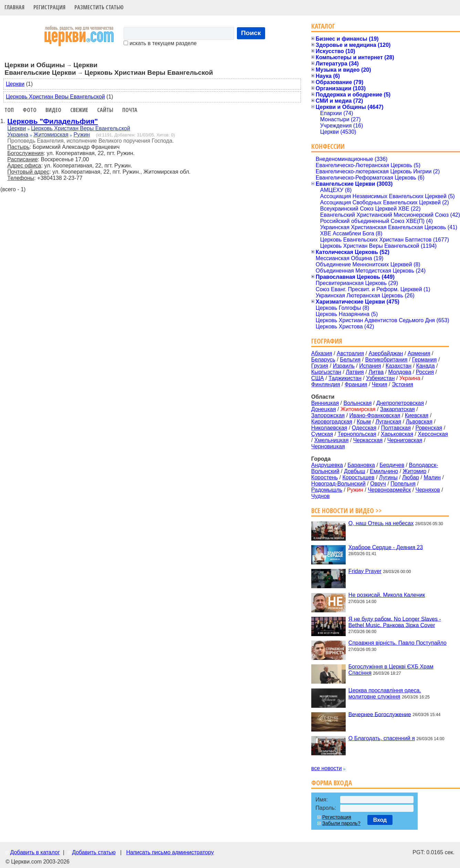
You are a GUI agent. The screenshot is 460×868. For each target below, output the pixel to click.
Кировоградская (332, 422)
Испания (370, 366)
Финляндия (326, 384)
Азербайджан (386, 353)
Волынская (358, 403)
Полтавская (396, 428)
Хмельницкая (332, 440)
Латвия (355, 372)
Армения (419, 353)
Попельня (403, 484)
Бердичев (392, 465)
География (327, 341)
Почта (130, 110)
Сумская (322, 434)
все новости (327, 768)
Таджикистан (345, 378)
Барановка (361, 465)
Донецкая (324, 409)
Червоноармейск (389, 490)
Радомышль (327, 490)
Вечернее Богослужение (380, 714)
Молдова (400, 372)
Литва (376, 372)
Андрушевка (327, 465)
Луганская (388, 422)
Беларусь (323, 360)
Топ (9, 110)
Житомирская (51, 135)
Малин (432, 477)
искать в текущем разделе (160, 43)
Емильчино (384, 471)
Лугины (388, 477)
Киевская (417, 415)
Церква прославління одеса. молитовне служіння (385, 693)
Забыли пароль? (341, 823)
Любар (411, 477)
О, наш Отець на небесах (381, 523)
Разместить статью (99, 7)
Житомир (415, 471)
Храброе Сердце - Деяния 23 (386, 547)
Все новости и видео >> (347, 510)
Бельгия (350, 360)
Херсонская (433, 434)
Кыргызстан (326, 372)
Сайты (105, 110)
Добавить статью (94, 852)
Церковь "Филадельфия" (53, 121)
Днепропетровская (400, 403)
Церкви (15, 84)
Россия (425, 372)
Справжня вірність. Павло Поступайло (398, 643)
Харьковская (397, 434)
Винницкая (325, 403)
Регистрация (49, 7)
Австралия (350, 353)
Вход (380, 820)
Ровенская (429, 428)
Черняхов (428, 490)
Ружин (82, 135)
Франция (356, 384)
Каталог (323, 26)
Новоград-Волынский (338, 484)
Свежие (79, 110)
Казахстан (399, 366)
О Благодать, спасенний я (382, 738)
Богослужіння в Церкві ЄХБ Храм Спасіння (391, 670)
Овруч (378, 484)
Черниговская (405, 440)
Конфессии (328, 146)
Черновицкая (328, 446)
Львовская (419, 422)
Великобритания (386, 360)
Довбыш (355, 471)
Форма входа (332, 783)
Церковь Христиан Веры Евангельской (55, 97)
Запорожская (328, 415)
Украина (18, 135)
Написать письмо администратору (170, 852)
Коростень (325, 477)
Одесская (364, 428)
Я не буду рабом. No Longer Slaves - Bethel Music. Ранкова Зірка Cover (395, 622)
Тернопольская (357, 434)
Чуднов (321, 496)
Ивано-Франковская (375, 415)
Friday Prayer (365, 571)
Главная (14, 7)
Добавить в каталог (35, 852)
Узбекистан (380, 378)
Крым (364, 422)
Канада (425, 366)
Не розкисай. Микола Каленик (387, 595)
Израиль (344, 366)
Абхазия (322, 353)
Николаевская (329, 428)
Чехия (380, 384)
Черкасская (368, 440)
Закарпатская (398, 409)
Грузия (320, 366)
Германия (425, 360)
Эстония (402, 384)
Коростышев (358, 477)
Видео (53, 110)
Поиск (251, 33)
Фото (30, 110)
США (318, 378)
